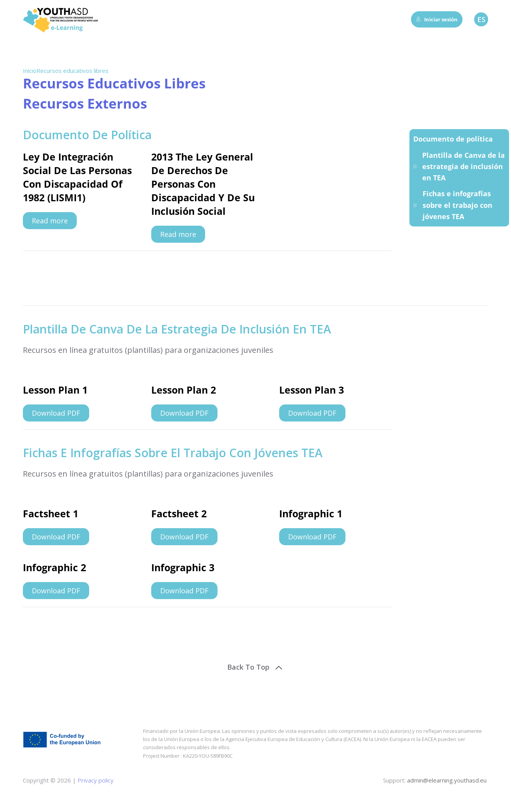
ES (481, 19)
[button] (279, 668)
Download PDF (56, 413)
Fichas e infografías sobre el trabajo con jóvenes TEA (453, 205)
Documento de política (453, 139)
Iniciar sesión (437, 19)
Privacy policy (95, 780)
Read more (50, 221)
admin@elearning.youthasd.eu (447, 780)
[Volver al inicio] (62, 19)
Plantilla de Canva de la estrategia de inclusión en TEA (459, 167)
